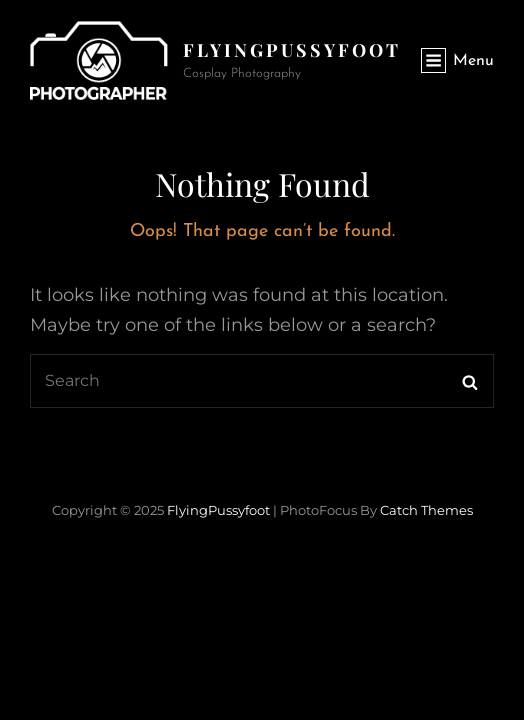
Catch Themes (426, 510)
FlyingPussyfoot (292, 50)
